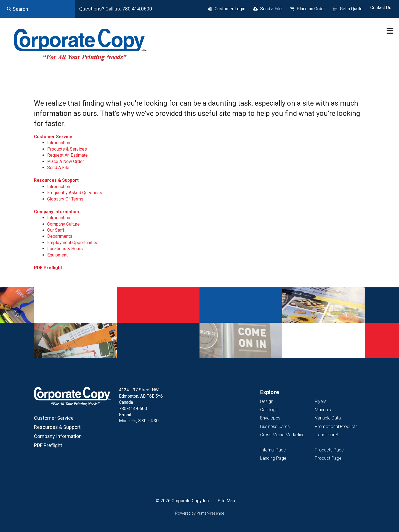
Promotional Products (336, 427)
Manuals (323, 410)
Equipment (57, 255)
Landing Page (273, 458)
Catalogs (269, 410)
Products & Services (67, 149)
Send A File (58, 168)
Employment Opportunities (73, 243)
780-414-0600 (133, 409)
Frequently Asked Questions (75, 193)
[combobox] (38, 9)
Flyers (321, 401)
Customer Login (230, 9)
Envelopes (270, 418)
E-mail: (125, 415)
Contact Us (381, 8)
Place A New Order (66, 161)
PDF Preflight (48, 268)
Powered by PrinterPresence (200, 513)
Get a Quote (351, 9)
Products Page (329, 450)
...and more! (326, 435)
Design (267, 401)
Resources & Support (56, 180)
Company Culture (63, 224)
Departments (60, 236)
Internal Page (273, 450)
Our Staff (56, 230)
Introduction (59, 143)
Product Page (328, 458)
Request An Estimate (67, 155)
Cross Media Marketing (282, 435)
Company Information (56, 212)
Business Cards (275, 427)
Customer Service (53, 137)
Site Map (226, 501)
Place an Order (311, 9)
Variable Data (328, 418)
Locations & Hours (65, 249)
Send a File (271, 9)
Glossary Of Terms (65, 199)
